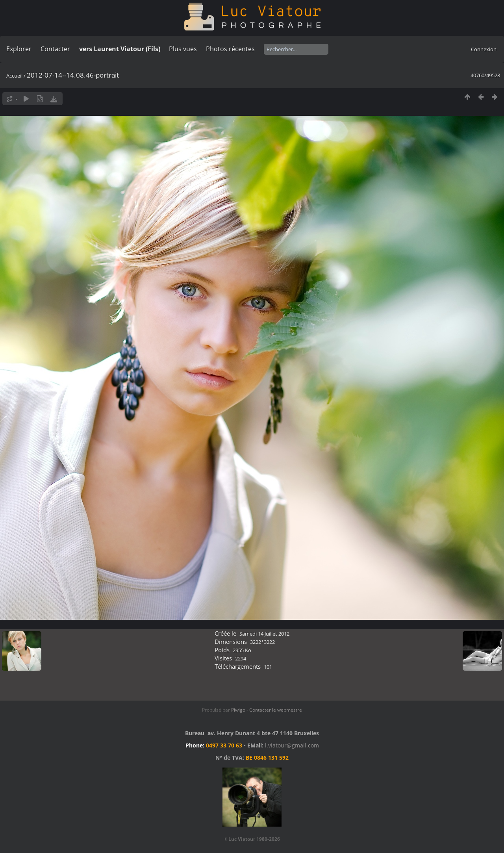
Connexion (484, 49)
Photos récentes (230, 49)
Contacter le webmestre (276, 710)
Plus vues (183, 49)
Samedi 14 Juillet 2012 (264, 634)
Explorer (19, 49)
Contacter (55, 49)
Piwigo (238, 710)
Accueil (14, 76)
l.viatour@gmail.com (292, 745)
